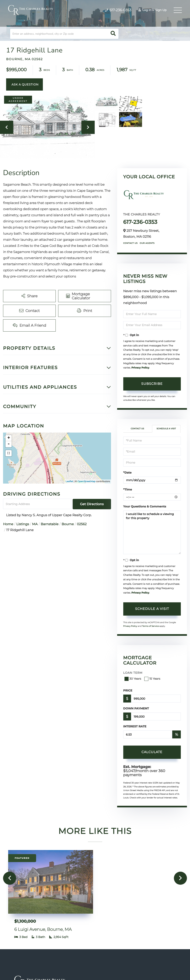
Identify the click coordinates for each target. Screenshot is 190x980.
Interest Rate (135, 726)
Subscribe (152, 384)
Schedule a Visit (166, 429)
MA (35, 524)
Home (8, 524)
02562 (82, 524)
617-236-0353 (140, 222)
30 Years (133, 679)
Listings (23, 524)
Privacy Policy (140, 368)
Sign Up (161, 10)
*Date (127, 473)
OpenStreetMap (86, 481)
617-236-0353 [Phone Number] (118, 10)
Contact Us (131, 243)
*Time (128, 489)
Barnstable (50, 524)
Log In (145, 10)
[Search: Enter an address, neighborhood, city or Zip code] (64, 34)
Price (128, 690)
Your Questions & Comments (145, 506)
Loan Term (133, 673)
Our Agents (147, 243)
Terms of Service (150, 626)
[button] (113, 34)
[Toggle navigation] (178, 10)
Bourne (68, 524)
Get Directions (92, 504)
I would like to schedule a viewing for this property (152, 532)
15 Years (153, 679)
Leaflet (69, 481)
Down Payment (136, 708)
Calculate (152, 752)
